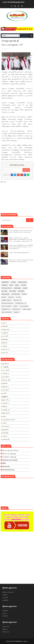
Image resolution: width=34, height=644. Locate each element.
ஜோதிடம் (17, 312)
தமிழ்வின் (5, 600)
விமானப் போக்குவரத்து (15, 454)
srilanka (21, 291)
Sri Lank (4, 291)
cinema (13, 282)
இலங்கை (7, 49)
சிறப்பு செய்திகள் (6, 306)
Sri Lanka (13, 291)
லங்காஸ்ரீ (5, 597)
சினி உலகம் (6, 632)
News (17, 285)
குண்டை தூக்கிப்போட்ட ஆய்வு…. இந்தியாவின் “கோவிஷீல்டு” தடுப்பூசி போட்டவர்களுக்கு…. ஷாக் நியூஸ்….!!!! (21, 239)
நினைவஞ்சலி (16, 309)
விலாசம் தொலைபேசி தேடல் (15, 451)
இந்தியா (4, 297)
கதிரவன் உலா (17, 300)
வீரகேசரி (5, 616)
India (11, 285)
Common (4, 285)
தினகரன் (5, 629)
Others (23, 285)
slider (25, 288)
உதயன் (5, 613)
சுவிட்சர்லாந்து (24, 306)
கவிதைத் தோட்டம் (21, 303)
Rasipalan (17, 288)
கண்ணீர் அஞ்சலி (6, 300)
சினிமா (16, 306)
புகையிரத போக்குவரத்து (15, 457)
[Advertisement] (17, 199)
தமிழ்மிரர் (5, 611)
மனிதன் (5, 595)
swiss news (6, 294)
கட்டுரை (18, 297)
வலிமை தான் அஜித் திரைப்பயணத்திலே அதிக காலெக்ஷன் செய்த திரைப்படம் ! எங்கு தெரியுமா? (21, 247)
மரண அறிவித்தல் (7, 312)
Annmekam (5, 282)
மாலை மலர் (6, 626)
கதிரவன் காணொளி (8, 592)
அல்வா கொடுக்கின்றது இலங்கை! (13, 2)
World (24, 294)
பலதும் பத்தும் (26, 309)
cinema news (22, 282)
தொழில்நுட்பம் (6, 309)
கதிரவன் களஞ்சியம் (7, 303)
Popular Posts (7, 288)
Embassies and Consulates (15, 461)
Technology (16, 294)
